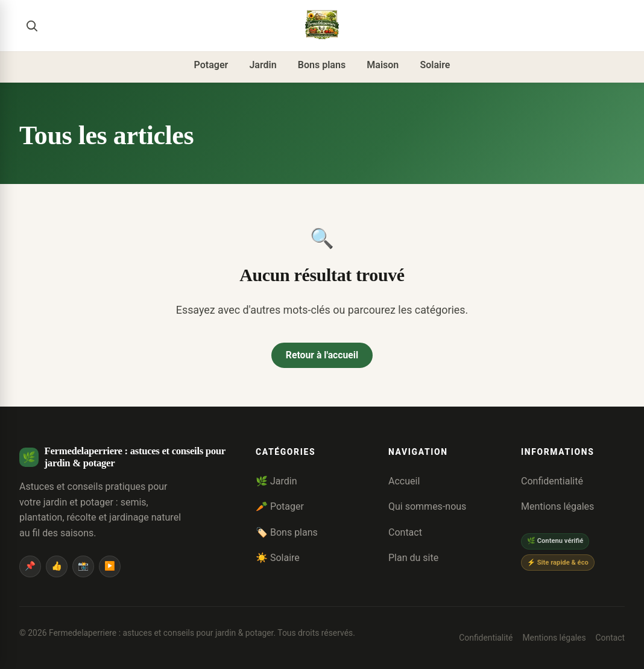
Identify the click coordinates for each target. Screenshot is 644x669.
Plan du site (413, 558)
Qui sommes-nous (427, 507)
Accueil (404, 481)
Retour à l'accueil (322, 356)
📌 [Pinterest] (30, 566)
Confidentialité (552, 481)
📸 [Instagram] (83, 566)
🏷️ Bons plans (287, 532)
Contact (405, 532)
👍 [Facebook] (57, 566)
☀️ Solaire (278, 558)
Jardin (263, 65)
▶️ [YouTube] (110, 566)
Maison (383, 65)
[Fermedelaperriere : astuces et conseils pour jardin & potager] (322, 25)
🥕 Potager (280, 507)
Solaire (435, 65)
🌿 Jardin (276, 481)
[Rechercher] (31, 25)
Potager (211, 65)
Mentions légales (557, 507)
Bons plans (322, 65)
